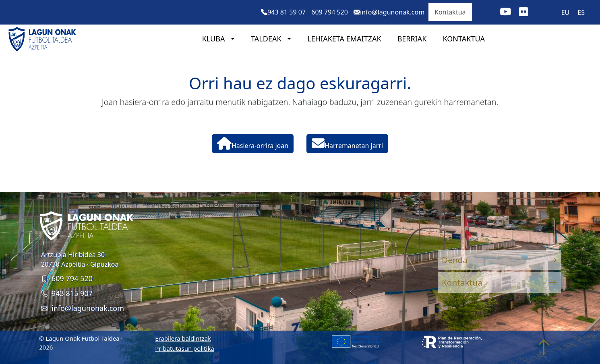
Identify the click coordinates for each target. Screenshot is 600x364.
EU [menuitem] (566, 12)
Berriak (412, 39)
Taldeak (267, 39)
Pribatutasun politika (185, 348)
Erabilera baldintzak (183, 338)
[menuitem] (566, 12)
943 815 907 (67, 293)
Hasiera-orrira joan (253, 143)
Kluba (214, 39)
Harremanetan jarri (347, 143)
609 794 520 (67, 278)
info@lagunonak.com (83, 308)
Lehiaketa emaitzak (344, 39)
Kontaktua (450, 12)
